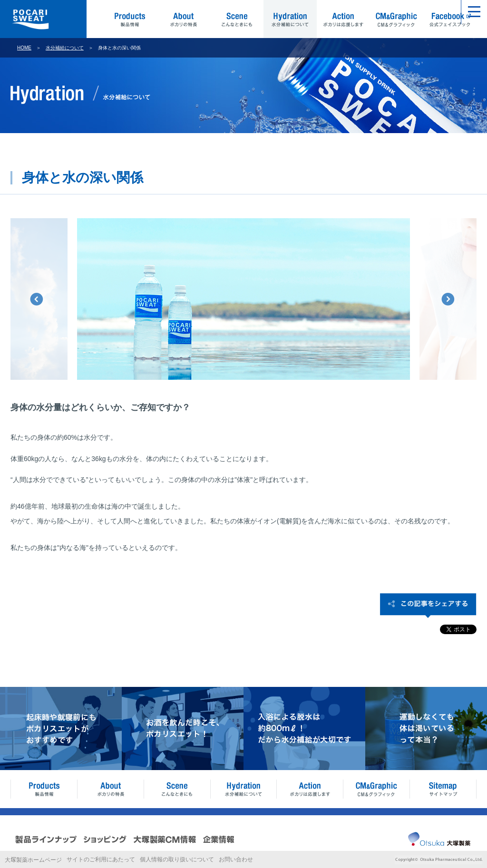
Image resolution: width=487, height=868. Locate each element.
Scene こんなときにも (237, 19)
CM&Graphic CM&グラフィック (397, 19)
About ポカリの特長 (184, 19)
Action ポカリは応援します (343, 19)
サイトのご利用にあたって (101, 859)
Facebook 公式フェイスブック (450, 19)
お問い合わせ (236, 859)
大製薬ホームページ (33, 860)
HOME (24, 48)
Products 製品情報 (130, 19)
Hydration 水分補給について (290, 19)
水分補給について (65, 48)
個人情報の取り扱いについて (177, 859)
